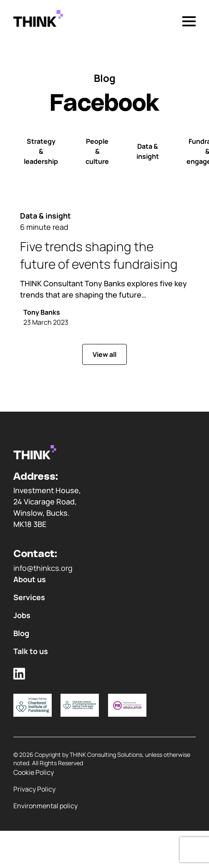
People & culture (97, 151)
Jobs (22, 615)
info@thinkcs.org (43, 568)
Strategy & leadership (41, 151)
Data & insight (148, 151)
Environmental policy (45, 806)
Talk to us (31, 651)
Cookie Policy (34, 772)
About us (30, 579)
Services (29, 597)
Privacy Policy (34, 789)
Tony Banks (42, 312)
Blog (21, 633)
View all (104, 354)
